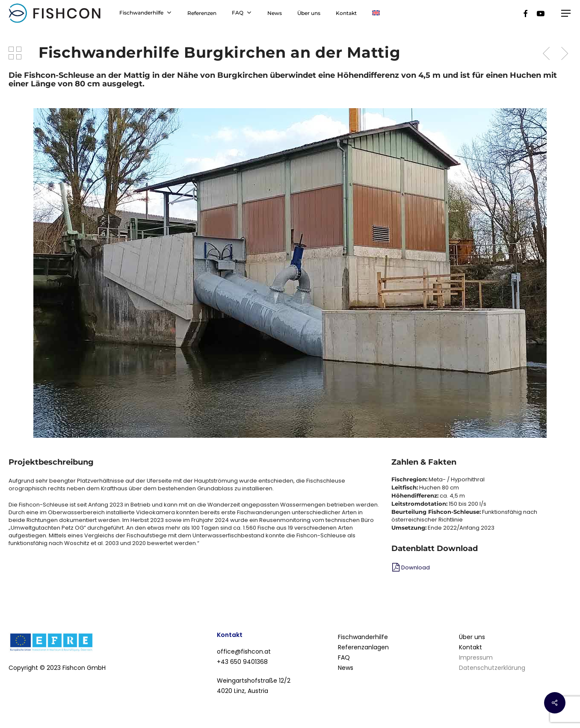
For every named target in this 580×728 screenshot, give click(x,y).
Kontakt (471, 647)
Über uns (472, 637)
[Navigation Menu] (566, 13)
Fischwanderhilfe (363, 637)
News (346, 668)
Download (416, 567)
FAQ (344, 657)
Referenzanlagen (363, 647)
